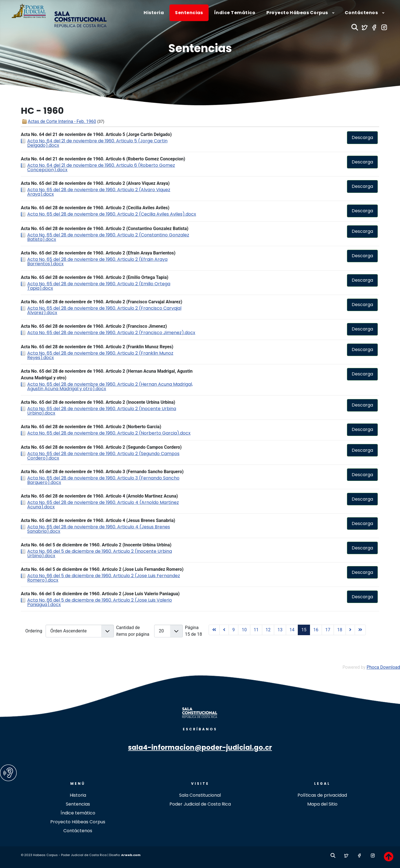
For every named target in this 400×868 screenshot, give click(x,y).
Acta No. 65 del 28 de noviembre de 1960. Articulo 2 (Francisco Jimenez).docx (111, 333)
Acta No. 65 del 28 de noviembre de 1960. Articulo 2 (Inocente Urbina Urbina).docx (102, 411)
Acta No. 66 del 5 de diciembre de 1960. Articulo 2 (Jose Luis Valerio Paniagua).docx (100, 602)
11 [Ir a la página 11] (256, 630)
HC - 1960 (42, 111)
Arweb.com (131, 855)
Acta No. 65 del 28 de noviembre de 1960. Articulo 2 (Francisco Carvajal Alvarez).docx (104, 310)
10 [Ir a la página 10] (244, 630)
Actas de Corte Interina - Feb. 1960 (62, 121)
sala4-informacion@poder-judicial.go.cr (200, 747)
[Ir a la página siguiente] (350, 630)
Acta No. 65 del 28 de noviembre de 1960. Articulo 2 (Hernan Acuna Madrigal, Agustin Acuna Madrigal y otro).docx (110, 386)
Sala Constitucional (200, 795)
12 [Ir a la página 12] (268, 630)
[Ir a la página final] (360, 630)
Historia (78, 795)
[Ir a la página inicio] (214, 630)
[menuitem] (154, 13)
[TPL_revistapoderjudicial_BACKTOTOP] (389, 857)
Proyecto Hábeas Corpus (78, 822)
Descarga (362, 137)
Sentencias (200, 48)
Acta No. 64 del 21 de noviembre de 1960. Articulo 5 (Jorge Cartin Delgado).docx (97, 143)
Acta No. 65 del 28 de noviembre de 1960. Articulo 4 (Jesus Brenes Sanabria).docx (99, 529)
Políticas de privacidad (322, 795)
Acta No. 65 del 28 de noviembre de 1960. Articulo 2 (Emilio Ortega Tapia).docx (99, 286)
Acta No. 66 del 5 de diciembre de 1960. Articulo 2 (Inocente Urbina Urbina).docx (100, 553)
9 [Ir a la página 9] (233, 630)
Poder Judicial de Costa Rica (200, 804)
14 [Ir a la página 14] (292, 630)
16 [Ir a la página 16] (316, 630)
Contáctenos (78, 831)
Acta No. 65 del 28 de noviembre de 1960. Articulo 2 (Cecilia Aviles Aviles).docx (112, 214)
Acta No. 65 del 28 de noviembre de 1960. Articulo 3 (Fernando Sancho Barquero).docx (103, 480)
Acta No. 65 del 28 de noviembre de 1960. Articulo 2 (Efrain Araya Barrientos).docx (97, 262)
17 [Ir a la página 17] (328, 630)
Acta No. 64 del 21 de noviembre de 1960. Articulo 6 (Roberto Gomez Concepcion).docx (101, 167)
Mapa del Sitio (322, 804)
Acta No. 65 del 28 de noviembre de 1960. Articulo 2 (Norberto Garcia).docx (109, 433)
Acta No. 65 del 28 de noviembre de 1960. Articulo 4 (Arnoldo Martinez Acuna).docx (103, 505)
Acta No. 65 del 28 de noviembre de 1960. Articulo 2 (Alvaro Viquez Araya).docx (99, 192)
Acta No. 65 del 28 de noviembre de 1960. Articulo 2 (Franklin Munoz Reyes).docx (100, 355)
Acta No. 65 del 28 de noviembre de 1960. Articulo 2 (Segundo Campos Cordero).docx (103, 456)
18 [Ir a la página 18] (340, 630)
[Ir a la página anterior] (224, 630)
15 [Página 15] (304, 630)
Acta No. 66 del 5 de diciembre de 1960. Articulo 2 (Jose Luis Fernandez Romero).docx (104, 578)
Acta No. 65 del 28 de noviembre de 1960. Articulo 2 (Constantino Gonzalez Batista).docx (108, 237)
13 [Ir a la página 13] (280, 630)
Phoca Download (383, 667)
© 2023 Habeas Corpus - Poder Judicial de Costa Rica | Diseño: (71, 855)
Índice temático (78, 813)
